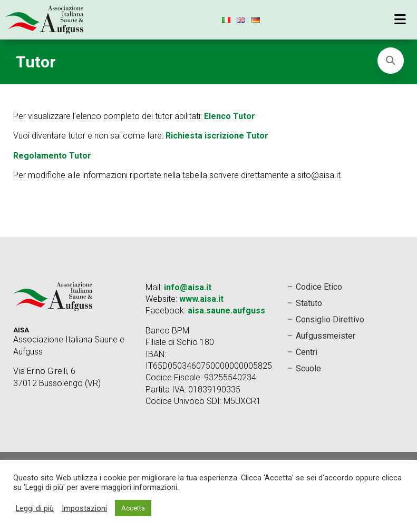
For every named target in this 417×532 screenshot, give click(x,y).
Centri (307, 352)
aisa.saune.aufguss (226, 311)
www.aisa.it (201, 299)
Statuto (309, 303)
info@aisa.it (188, 287)
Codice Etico (319, 287)
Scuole (308, 368)
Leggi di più (35, 508)
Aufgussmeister (326, 336)
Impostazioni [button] (84, 508)
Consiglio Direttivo (330, 319)
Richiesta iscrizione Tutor (217, 136)
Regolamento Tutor (52, 156)
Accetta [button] (133, 508)
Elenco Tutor (230, 116)
